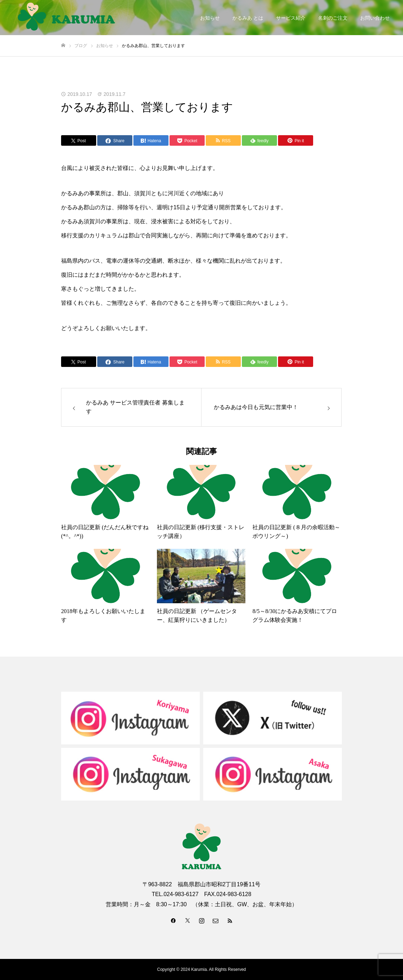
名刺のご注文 (333, 18)
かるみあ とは (248, 18)
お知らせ (210, 18)
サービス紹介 (291, 18)
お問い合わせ (375, 18)
